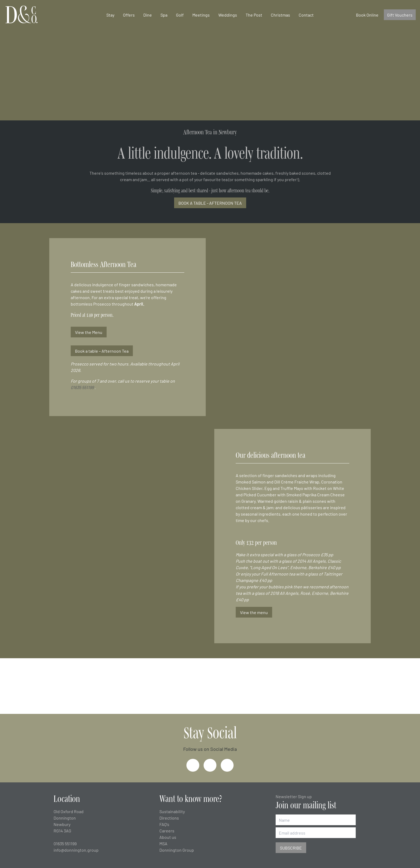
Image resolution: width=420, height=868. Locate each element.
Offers (129, 15)
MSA (163, 843)
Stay (110, 15)
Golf (180, 15)
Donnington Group (177, 850)
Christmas (280, 15)
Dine (148, 15)
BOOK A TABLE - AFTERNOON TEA (210, 203)
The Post (254, 15)
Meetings (201, 15)
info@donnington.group (76, 850)
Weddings (228, 15)
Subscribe (291, 848)
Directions (169, 818)
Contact (306, 15)
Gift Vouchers (400, 15)
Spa (164, 15)
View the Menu (89, 332)
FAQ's (164, 824)
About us (168, 837)
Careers (167, 831)
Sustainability (172, 811)
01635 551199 (82, 387)
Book (367, 15)
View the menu (254, 612)
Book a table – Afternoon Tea (102, 351)
